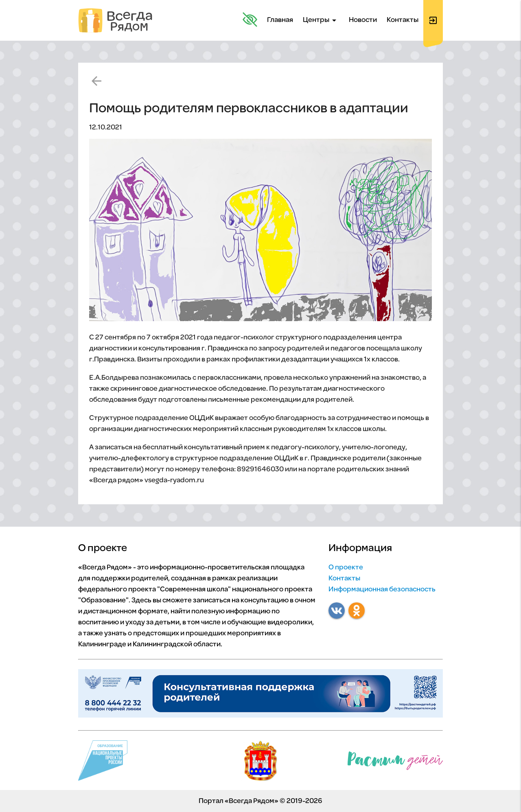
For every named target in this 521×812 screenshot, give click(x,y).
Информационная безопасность (382, 590)
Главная (280, 20)
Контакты (403, 20)
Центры (321, 20)
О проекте (346, 568)
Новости (363, 20)
